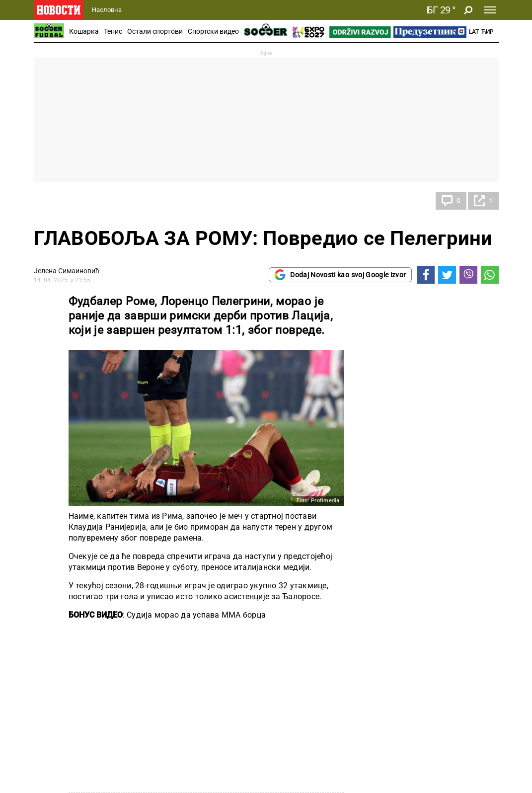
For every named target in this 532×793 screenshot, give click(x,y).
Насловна (107, 10)
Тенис (113, 31)
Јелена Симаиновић (67, 271)
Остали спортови (155, 31)
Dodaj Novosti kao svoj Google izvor (340, 275)
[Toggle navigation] (490, 10)
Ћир (488, 32)
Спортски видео (213, 31)
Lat (474, 32)
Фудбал (56, 201)
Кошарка (84, 31)
